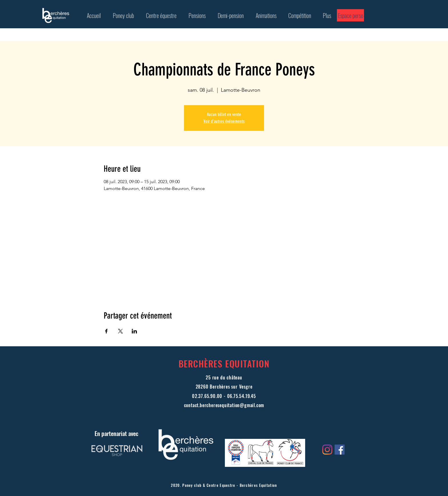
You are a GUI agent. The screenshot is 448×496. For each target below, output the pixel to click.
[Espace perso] (350, 15)
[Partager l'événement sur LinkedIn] (134, 331)
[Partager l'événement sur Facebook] (106, 331)
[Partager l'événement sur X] (120, 331)
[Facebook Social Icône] (340, 450)
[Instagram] (327, 450)
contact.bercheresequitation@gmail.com (224, 405)
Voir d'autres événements (224, 121)
